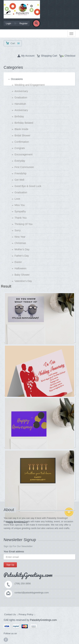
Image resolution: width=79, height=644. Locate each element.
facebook (6, 640)
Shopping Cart (49, 56)
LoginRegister (17, 24)
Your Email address (14, 551)
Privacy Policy (26, 614)
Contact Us (10, 614)
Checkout (70, 56)
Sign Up (10, 565)
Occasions (17, 79)
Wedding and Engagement (30, 85)
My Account (28, 56)
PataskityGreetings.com (43, 620)
